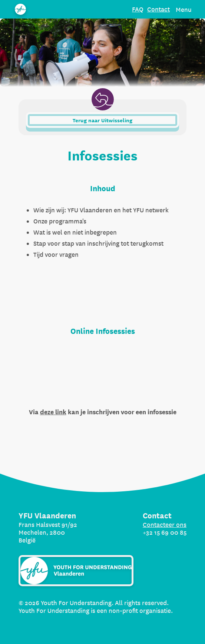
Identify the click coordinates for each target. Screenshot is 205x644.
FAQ (138, 9)
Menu (184, 9)
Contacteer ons (165, 525)
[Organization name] (20, 9)
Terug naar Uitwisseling (102, 120)
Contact (158, 9)
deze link (53, 412)
